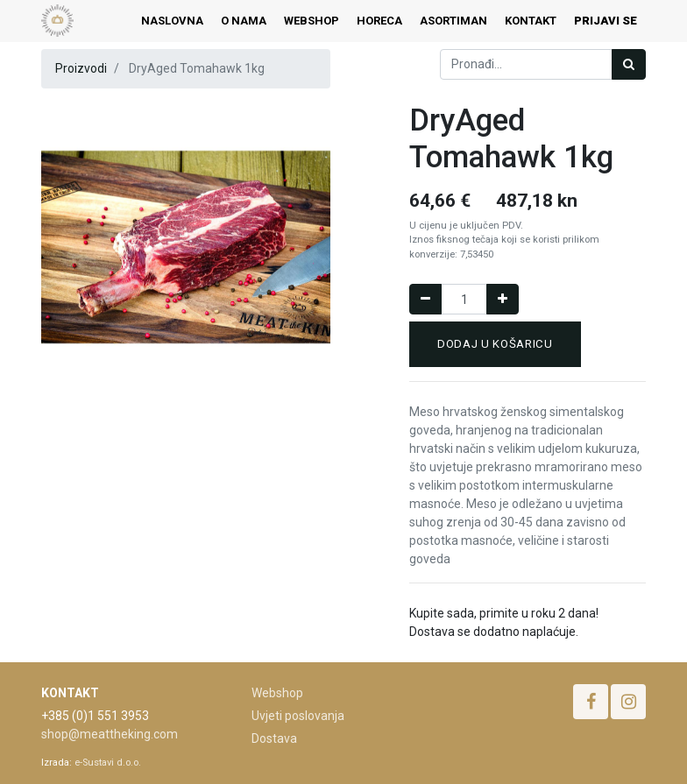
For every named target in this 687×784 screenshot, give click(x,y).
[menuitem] (172, 21)
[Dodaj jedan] (503, 299)
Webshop (277, 693)
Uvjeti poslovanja (298, 716)
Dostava (274, 738)
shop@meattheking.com (110, 734)
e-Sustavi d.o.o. (108, 763)
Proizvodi (81, 68)
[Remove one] (425, 299)
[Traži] (629, 64)
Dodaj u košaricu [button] (495, 344)
